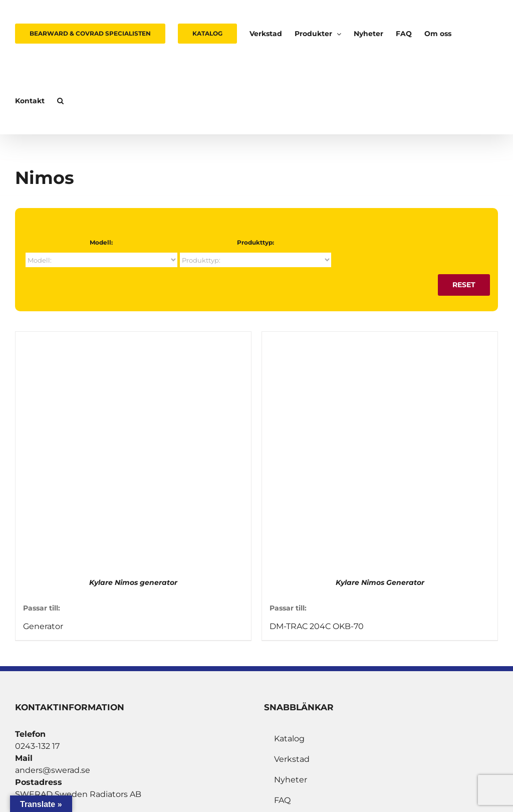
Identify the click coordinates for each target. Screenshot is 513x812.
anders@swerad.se (53, 770)
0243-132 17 (37, 746)
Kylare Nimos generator (133, 582)
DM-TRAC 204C (300, 626)
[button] (60, 101)
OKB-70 (348, 626)
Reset (464, 285)
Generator (43, 626)
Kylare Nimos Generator (380, 582)
